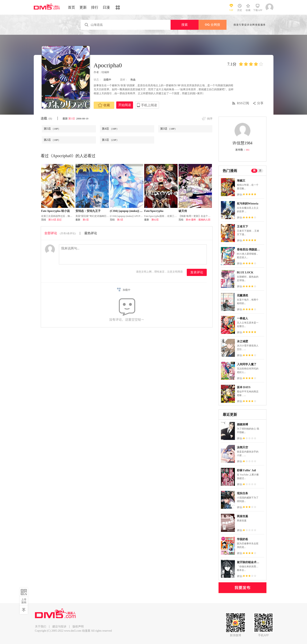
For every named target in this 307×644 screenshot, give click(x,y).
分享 (260, 103)
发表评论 (197, 272)
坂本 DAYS (244, 387)
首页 (72, 7)
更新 (83, 7)
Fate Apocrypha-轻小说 (55, 211)
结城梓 (105, 72)
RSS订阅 (243, 103)
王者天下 (242, 227)
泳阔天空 (242, 447)
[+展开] (199, 93)
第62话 (155, 220)
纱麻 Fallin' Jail (246, 470)
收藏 (104, 105)
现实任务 (242, 493)
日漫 (106, 7)
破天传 (183, 211)
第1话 (110, 140)
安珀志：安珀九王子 (88, 211)
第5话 (72, 119)
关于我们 (41, 627)
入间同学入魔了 (247, 364)
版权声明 (78, 627)
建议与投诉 (59, 627)
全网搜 (213, 25)
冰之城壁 (242, 341)
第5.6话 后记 (55, 220)
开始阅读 (125, 105)
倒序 (210, 119)
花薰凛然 (242, 295)
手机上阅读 (149, 105)
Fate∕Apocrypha (154, 211)
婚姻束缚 (242, 424)
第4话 (110, 129)
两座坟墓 (242, 516)
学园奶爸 (242, 539)
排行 (95, 7)
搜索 (185, 25)
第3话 (169, 129)
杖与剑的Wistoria (248, 204)
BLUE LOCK (245, 272)
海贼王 (241, 181)
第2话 (52, 140)
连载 (47, 118)
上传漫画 (24, 601)
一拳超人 (242, 318)
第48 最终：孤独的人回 (198, 220)
